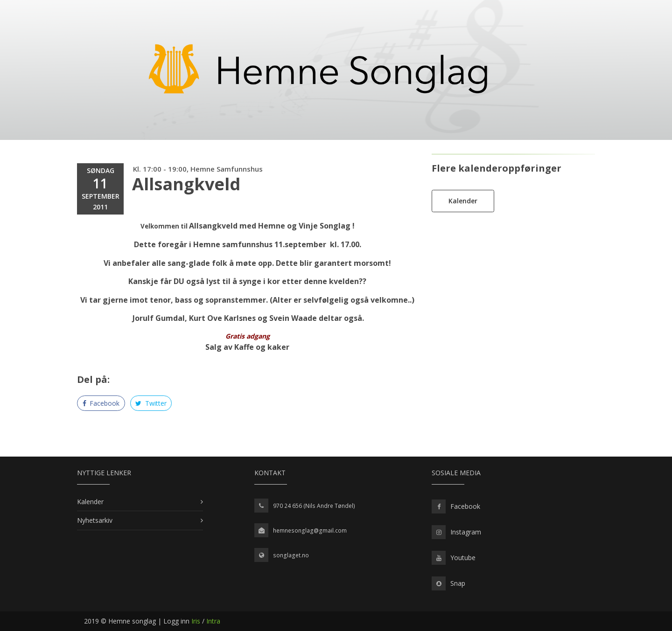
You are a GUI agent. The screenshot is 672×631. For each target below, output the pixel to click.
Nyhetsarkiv (95, 520)
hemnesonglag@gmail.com (310, 530)
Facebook (101, 403)
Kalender (463, 201)
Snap (458, 583)
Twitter (151, 403)
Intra (213, 621)
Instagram (466, 532)
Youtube (463, 558)
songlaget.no (291, 555)
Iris (196, 621)
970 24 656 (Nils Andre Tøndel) (314, 506)
